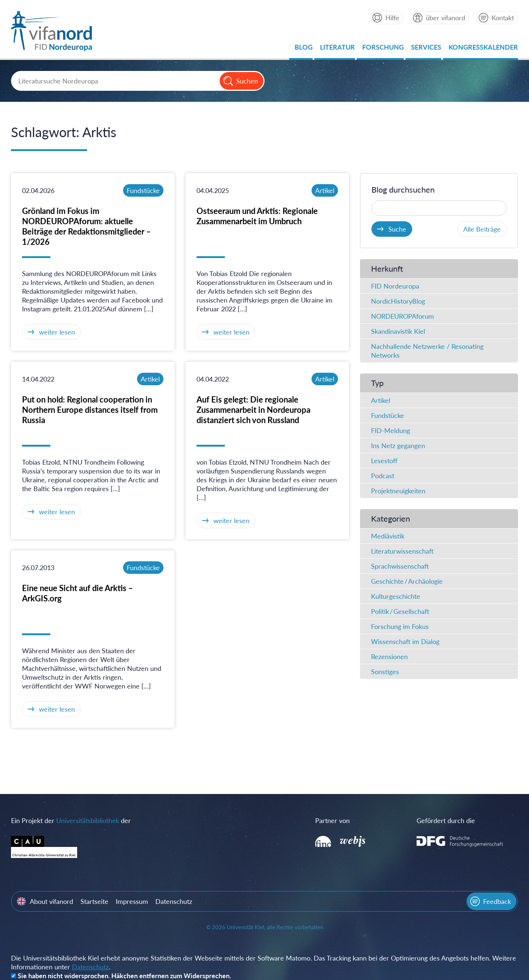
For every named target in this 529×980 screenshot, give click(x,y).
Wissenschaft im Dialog (405, 641)
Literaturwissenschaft (402, 551)
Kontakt (503, 18)
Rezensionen (389, 657)
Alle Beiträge (482, 229)
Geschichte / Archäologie (407, 581)
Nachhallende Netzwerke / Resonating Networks (427, 351)
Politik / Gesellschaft (400, 611)
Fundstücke (143, 190)
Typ (377, 383)
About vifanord (51, 901)
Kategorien (391, 518)
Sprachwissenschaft (400, 566)
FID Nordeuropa (395, 286)
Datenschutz (174, 901)
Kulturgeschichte (396, 596)
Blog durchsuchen (403, 189)
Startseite (94, 901)
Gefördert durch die (446, 820)
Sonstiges (385, 672)
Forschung (383, 49)
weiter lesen (57, 332)
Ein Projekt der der (71, 820)
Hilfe (392, 18)
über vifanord (445, 18)
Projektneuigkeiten (398, 491)
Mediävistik (388, 536)
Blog (304, 49)
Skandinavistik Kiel (398, 331)
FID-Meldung (391, 430)
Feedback (497, 901)
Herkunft (387, 269)
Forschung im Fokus (400, 626)
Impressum (132, 901)
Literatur (337, 49)
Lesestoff (384, 461)
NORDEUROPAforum (402, 316)
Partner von (332, 820)
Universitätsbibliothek (88, 820)
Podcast (383, 476)
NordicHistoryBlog (398, 301)
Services (426, 49)
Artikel (325, 190)
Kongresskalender (483, 49)
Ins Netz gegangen (398, 446)
